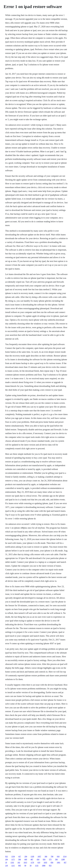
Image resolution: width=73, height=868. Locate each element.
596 (56, 859)
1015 (25, 862)
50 (31, 866)
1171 (13, 859)
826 (44, 859)
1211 (13, 866)
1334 (13, 856)
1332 (12, 862)
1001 (59, 862)
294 (26, 856)
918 (58, 856)
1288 (63, 859)
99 (25, 866)
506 (20, 859)
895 (20, 866)
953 (50, 866)
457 (65, 862)
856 (52, 862)
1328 (32, 856)
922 (7, 856)
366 (46, 856)
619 (39, 862)
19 (6, 862)
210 (7, 866)
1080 (44, 866)
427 (20, 856)
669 (26, 859)
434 (38, 859)
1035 (45, 862)
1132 (37, 866)
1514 (65, 856)
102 (19, 862)
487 (32, 859)
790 (52, 856)
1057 (39, 856)
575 (50, 859)
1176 (32, 862)
